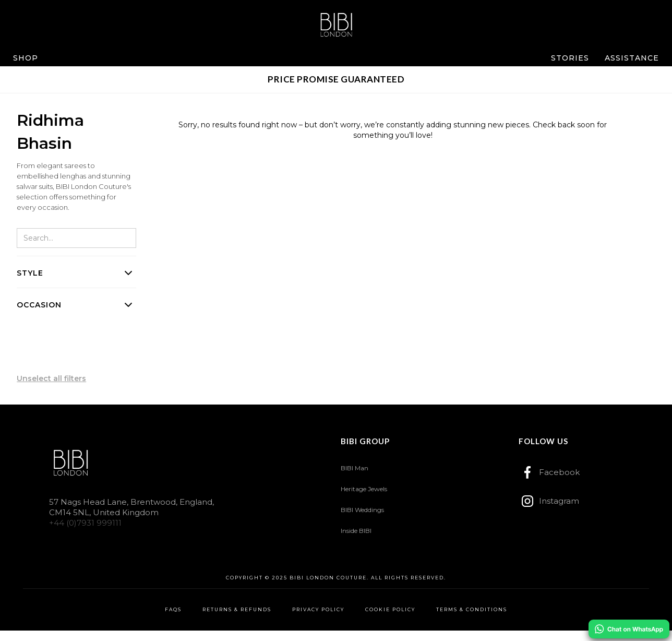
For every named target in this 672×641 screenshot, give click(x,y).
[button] (26, 58)
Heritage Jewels (364, 489)
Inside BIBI (356, 531)
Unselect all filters (51, 378)
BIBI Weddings (362, 510)
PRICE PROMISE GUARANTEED (336, 79)
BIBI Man (355, 468)
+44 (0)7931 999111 (85, 523)
